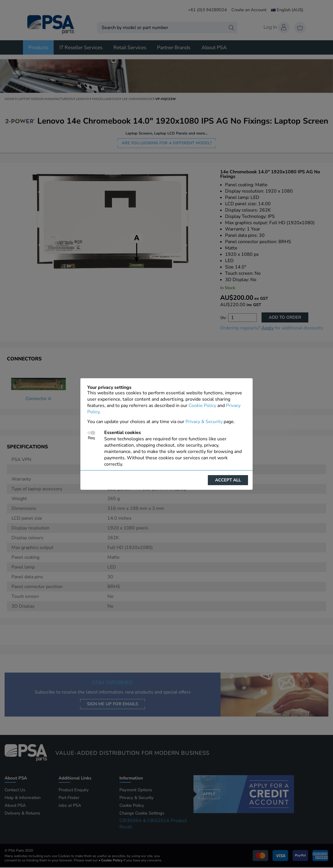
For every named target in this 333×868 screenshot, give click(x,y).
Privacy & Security (204, 422)
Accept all (228, 480)
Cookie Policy (202, 406)
